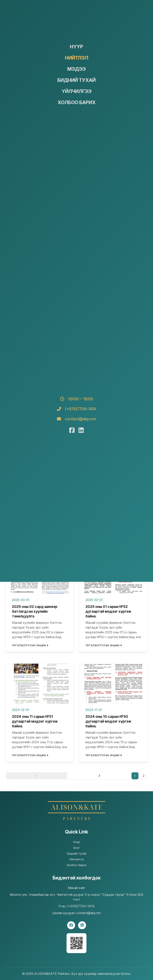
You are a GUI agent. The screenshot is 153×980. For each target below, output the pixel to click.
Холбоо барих (77, 102)
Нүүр (76, 47)
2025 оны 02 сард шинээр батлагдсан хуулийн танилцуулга (35, 611)
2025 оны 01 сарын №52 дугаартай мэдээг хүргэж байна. (108, 611)
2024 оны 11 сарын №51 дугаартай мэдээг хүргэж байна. (35, 721)
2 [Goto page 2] (144, 776)
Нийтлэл (77, 58)
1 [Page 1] (135, 776)
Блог (77, 848)
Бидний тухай (76, 80)
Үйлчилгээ (77, 91)
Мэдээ (76, 69)
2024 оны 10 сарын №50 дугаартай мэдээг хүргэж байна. (108, 721)
